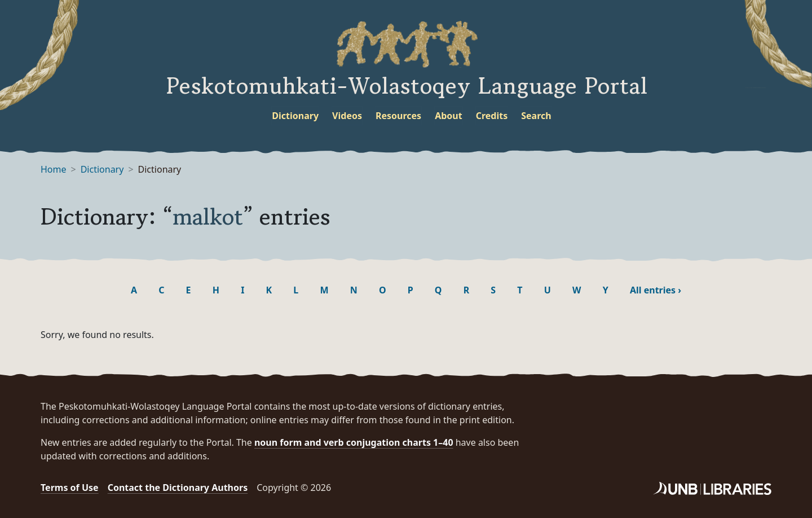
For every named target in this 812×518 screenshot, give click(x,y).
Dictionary (295, 116)
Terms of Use (70, 488)
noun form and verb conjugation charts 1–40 (354, 442)
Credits (492, 116)
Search (536, 116)
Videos (347, 116)
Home (54, 169)
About (449, 116)
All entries (656, 290)
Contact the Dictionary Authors (178, 488)
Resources (398, 116)
